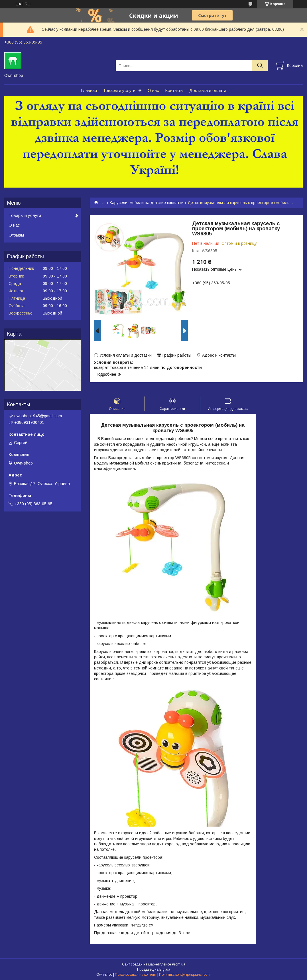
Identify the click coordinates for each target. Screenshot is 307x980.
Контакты (174, 90)
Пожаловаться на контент (136, 975)
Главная (89, 90)
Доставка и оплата (208, 90)
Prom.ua (179, 964)
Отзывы (16, 235)
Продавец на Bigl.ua (154, 969)
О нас (153, 90)
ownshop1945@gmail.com (38, 416)
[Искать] (260, 66)
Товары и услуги (119, 90)
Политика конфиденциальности (185, 975)
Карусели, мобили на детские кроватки (147, 203)
